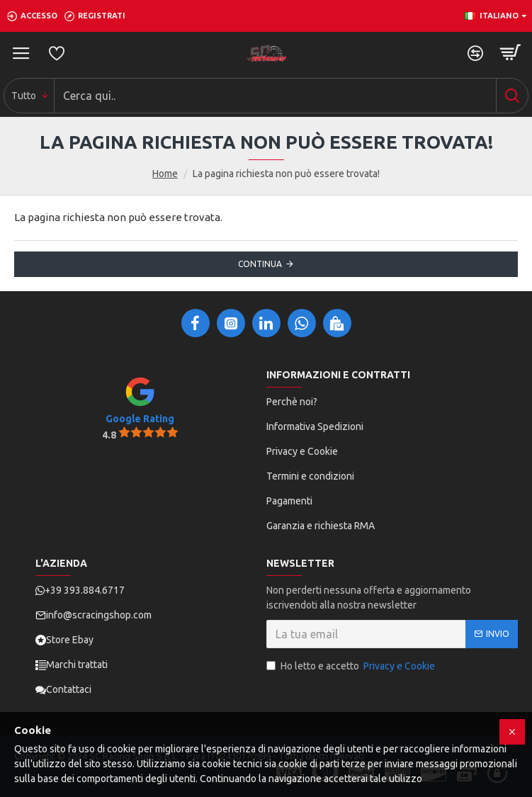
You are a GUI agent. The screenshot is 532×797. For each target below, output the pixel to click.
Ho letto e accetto (352, 666)
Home (165, 174)
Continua (260, 264)
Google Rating (140, 419)
